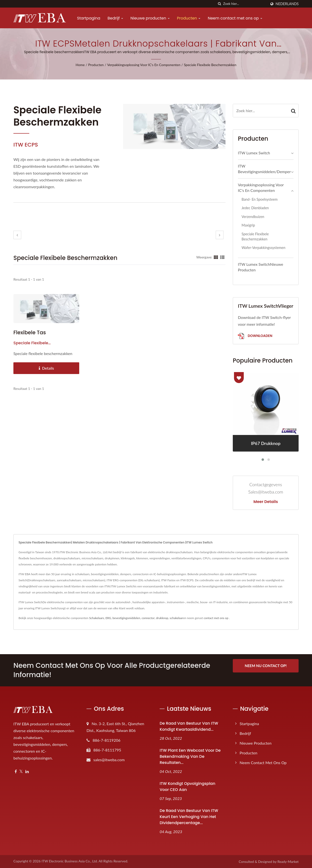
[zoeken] (220, 4)
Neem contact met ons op (235, 18)
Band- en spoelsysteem (260, 199)
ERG (108, 618)
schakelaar (176, 618)
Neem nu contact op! (266, 666)
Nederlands (287, 4)
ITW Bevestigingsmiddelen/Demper (264, 169)
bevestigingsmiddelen (127, 618)
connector (148, 618)
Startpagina (89, 18)
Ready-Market (288, 862)
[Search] (245, 4)
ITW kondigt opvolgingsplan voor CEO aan (187, 787)
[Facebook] (16, 772)
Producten (189, 18)
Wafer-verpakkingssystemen (263, 248)
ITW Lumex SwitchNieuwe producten (261, 267)
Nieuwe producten (150, 18)
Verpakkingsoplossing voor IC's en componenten (144, 65)
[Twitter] (21, 772)
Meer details (266, 502)
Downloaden (255, 336)
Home (80, 65)
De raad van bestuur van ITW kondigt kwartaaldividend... (189, 726)
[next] (220, 235)
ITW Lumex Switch (254, 153)
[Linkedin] (27, 772)
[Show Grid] (216, 257)
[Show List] (222, 257)
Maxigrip (248, 225)
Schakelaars (97, 618)
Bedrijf (115, 18)
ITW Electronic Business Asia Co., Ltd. (70, 861)
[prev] (17, 235)
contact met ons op (216, 618)
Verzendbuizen (253, 217)
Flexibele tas (30, 332)
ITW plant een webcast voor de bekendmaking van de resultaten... (190, 756)
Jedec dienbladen (255, 208)
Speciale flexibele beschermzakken (210, 65)
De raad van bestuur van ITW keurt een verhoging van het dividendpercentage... (189, 817)
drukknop (162, 618)
